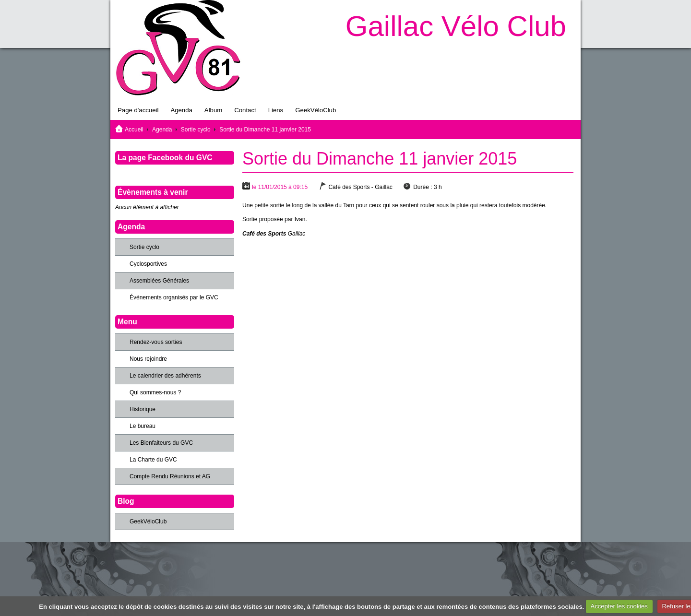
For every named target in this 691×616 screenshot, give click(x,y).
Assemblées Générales (159, 281)
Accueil (134, 130)
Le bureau (143, 426)
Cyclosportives (148, 264)
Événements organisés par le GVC (174, 297)
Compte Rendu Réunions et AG (170, 476)
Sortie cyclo (196, 130)
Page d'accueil (138, 110)
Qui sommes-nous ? (155, 392)
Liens (276, 110)
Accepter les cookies (619, 606)
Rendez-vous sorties (156, 342)
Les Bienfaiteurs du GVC (161, 443)
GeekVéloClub (316, 110)
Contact (245, 110)
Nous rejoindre (148, 359)
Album (213, 110)
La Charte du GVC (153, 460)
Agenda (181, 110)
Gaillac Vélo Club (456, 26)
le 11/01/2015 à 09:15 (280, 187)
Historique (143, 409)
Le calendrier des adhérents (165, 376)
